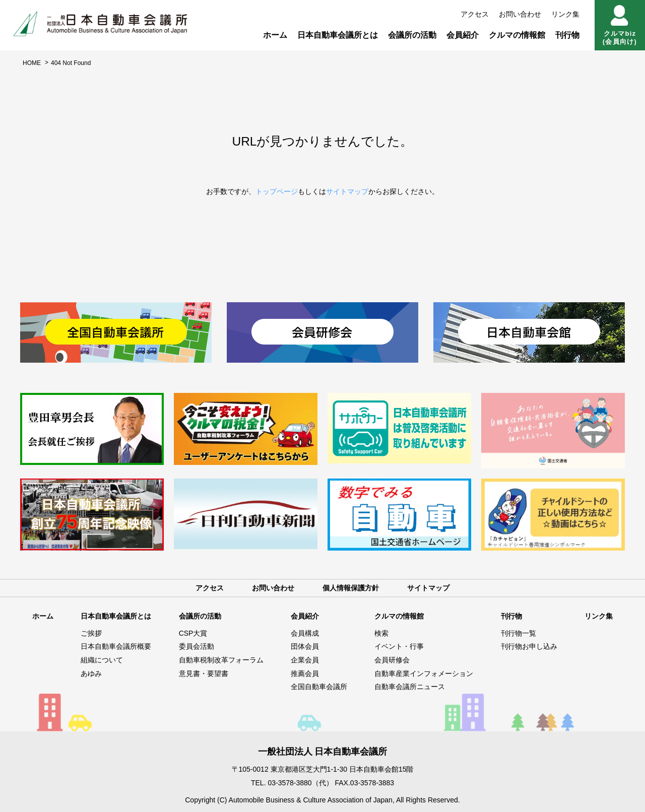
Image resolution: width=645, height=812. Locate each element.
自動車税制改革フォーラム (221, 660)
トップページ (277, 191)
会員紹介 (463, 35)
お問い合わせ (520, 14)
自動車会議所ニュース (410, 687)
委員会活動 (197, 647)
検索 (381, 633)
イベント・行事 (399, 647)
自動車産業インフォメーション (424, 673)
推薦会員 (305, 673)
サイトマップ (347, 191)
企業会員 (305, 660)
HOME (32, 63)
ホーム (275, 35)
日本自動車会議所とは (338, 35)
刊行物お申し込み (529, 647)
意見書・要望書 (204, 673)
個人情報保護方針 (351, 588)
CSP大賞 (193, 633)
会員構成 (305, 633)
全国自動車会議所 (319, 687)
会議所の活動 (412, 35)
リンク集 (565, 14)
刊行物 (567, 35)
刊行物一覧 (519, 633)
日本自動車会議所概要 (116, 647)
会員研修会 (392, 660)
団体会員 (305, 647)
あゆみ (91, 673)
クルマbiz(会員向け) (620, 25)
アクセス (475, 14)
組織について (102, 660)
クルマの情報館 (517, 35)
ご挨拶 (91, 633)
